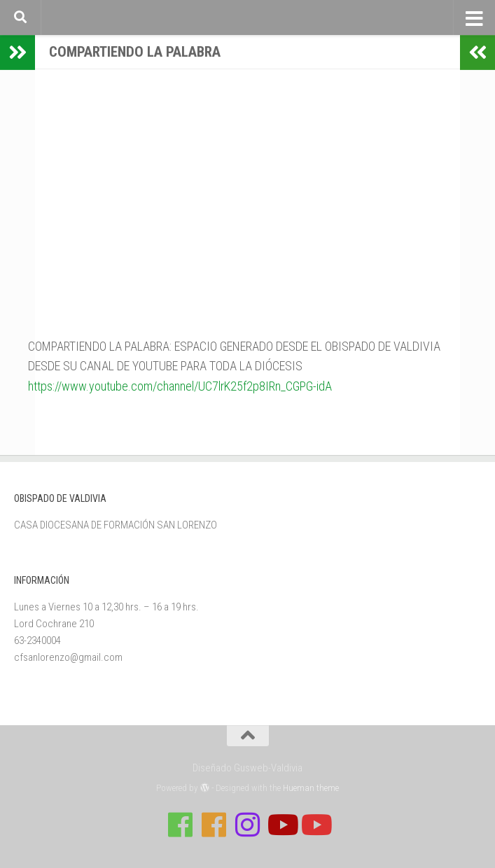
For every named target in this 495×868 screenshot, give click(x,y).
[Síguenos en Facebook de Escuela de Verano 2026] (214, 825)
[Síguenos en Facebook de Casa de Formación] (181, 825)
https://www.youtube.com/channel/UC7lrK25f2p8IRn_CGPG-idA (180, 386)
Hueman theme (311, 788)
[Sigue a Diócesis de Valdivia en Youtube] (315, 825)
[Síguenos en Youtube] (281, 825)
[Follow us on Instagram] (248, 825)
